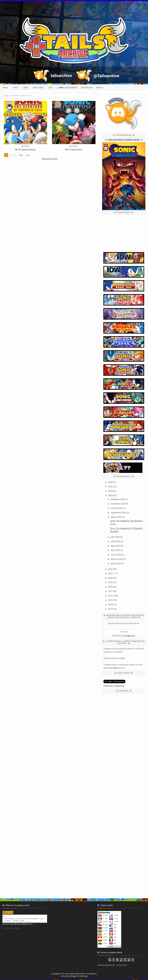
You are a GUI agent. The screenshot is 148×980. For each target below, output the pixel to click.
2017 (110, 591)
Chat (50, 87)
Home (7, 95)
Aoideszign (83, 976)
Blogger (74, 976)
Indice (16, 87)
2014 (110, 605)
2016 (110, 596)
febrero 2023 (117, 559)
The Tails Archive (68, 974)
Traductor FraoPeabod (28, 149)
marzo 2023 (116, 555)
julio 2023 (115, 537)
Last (28, 155)
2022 (110, 569)
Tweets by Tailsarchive (114, 686)
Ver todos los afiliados (11, 929)
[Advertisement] (46, 178)
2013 (110, 609)
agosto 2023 (116, 517)
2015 (110, 600)
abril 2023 (115, 550)
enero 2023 (116, 564)
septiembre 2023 (118, 513)
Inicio (5, 87)
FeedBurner (130, 636)
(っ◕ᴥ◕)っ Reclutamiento (67, 87)
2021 (110, 573)
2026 (110, 482)
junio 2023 (115, 541)
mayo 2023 (116, 546)
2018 (110, 587)
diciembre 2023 (118, 499)
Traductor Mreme (76, 149)
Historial (46, 159)
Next (21, 155)
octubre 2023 (117, 508)
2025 (110, 487)
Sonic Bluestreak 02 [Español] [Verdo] (124, 140)
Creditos (100, 87)
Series (26, 87)
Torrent (54, 159)
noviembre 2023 (118, 504)
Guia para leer (87, 87)
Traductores (38, 87)
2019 (110, 582)
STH (19, 149)
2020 (110, 578)
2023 (110, 495)
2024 (110, 491)
